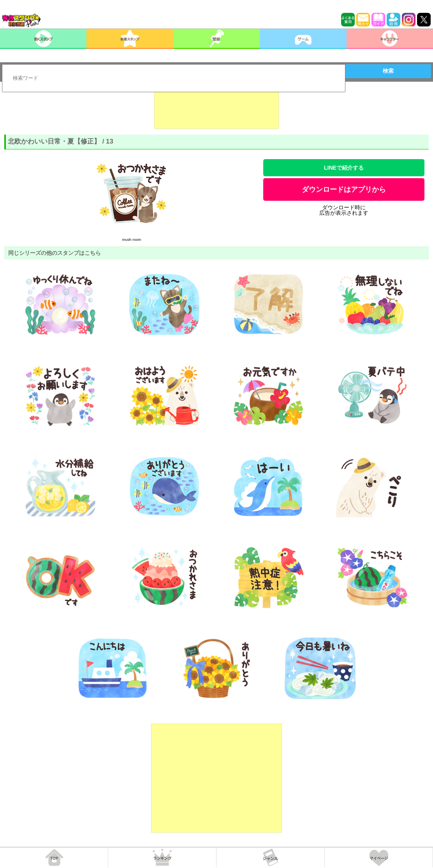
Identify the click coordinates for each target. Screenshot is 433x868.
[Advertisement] (216, 109)
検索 (388, 71)
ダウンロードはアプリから (344, 189)
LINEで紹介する (344, 168)
